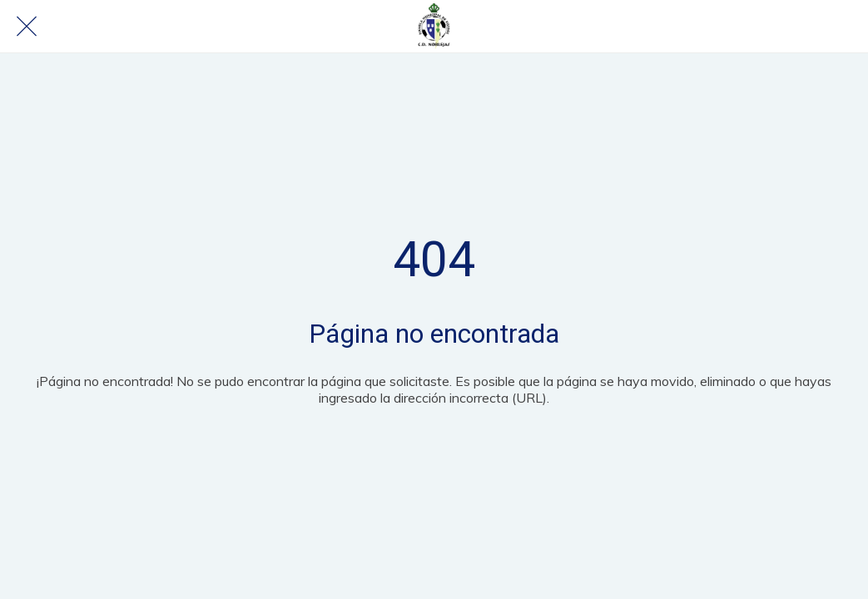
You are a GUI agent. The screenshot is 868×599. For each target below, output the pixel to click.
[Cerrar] (27, 27)
